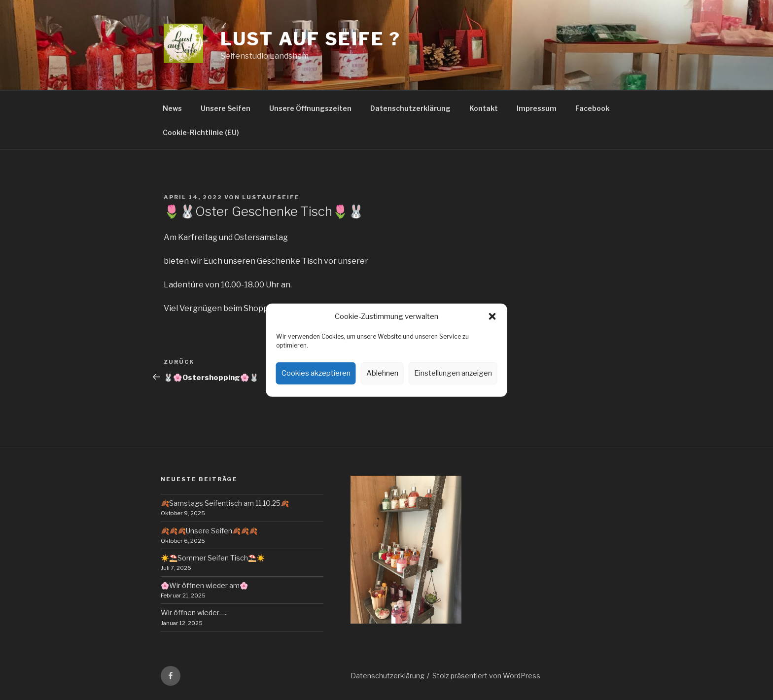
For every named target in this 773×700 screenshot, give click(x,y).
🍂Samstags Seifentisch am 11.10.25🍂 (225, 503)
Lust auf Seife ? (311, 39)
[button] (492, 316)
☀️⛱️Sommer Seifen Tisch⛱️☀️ (213, 558)
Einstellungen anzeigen (453, 373)
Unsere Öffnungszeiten (310, 108)
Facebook (592, 108)
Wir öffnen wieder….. (194, 612)
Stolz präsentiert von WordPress (486, 676)
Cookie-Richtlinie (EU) (201, 132)
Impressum (537, 108)
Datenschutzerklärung (410, 108)
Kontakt (484, 108)
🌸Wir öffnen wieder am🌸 (204, 585)
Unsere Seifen (226, 108)
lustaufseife (271, 197)
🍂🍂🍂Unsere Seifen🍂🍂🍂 (209, 531)
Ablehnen (382, 373)
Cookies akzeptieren (316, 373)
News (172, 108)
